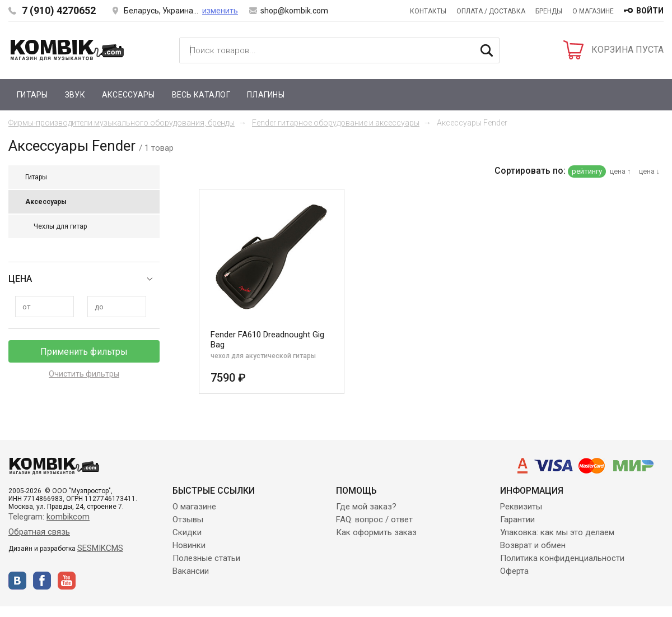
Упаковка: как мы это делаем (557, 532)
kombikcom (68, 517)
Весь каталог (201, 95)
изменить (220, 11)
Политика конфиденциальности (562, 558)
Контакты (428, 11)
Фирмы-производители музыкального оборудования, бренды (122, 123)
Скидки (187, 532)
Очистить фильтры (84, 374)
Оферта (514, 571)
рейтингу (587, 171)
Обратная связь (39, 532)
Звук (75, 95)
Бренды (549, 11)
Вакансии (191, 571)
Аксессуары (129, 95)
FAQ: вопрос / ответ (374, 519)
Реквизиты (521, 507)
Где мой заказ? (366, 507)
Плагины (266, 95)
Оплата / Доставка (491, 11)
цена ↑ (620, 171)
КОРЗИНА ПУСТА (627, 50)
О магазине (593, 11)
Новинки (189, 545)
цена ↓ (650, 171)
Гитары (32, 95)
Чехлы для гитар (60, 226)
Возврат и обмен (533, 545)
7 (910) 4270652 (59, 10)
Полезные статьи (206, 558)
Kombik (67, 50)
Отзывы (188, 519)
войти (650, 11)
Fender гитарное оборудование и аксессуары (336, 123)
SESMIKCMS (100, 548)
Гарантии (517, 519)
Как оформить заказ (376, 532)
